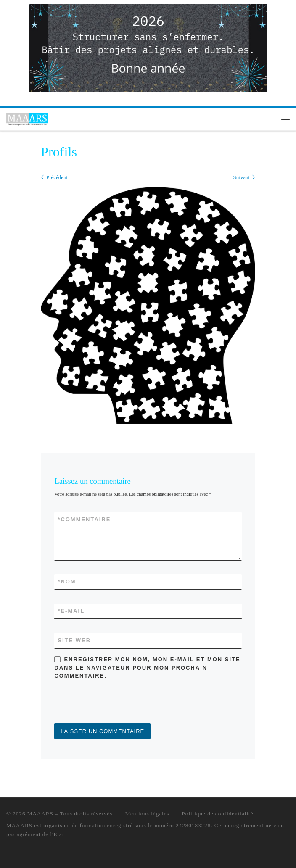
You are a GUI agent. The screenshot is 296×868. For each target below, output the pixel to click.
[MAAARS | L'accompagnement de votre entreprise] (27, 118)
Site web (74, 640)
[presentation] (118, 703)
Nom (67, 582)
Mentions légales (147, 814)
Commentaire (84, 519)
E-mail (71, 611)
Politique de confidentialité (218, 814)
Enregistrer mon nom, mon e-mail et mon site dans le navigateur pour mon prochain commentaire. (147, 667)
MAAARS (40, 814)
